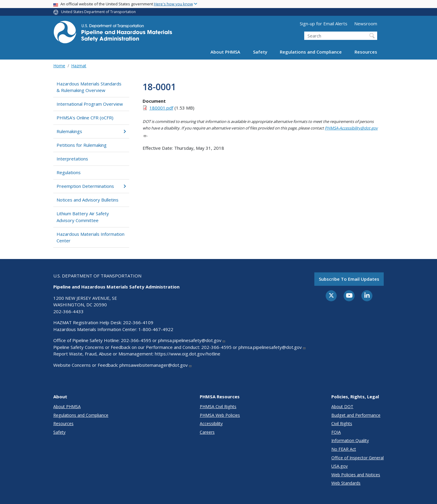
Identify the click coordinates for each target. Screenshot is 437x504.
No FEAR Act (344, 449)
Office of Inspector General (358, 458)
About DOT (342, 407)
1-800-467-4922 (156, 329)
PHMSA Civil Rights (218, 407)
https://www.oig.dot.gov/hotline (188, 354)
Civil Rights (342, 423)
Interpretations (72, 159)
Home (59, 66)
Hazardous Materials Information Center (90, 237)
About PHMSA (225, 52)
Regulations (69, 172)
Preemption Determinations (91, 186)
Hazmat (79, 66)
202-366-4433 (68, 311)
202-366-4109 (138, 322)
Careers (207, 432)
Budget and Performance (356, 415)
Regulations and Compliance (311, 52)
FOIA (336, 432)
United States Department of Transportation (98, 12)
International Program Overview (90, 104)
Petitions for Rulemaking (82, 145)
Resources (366, 52)
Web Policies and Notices (356, 475)
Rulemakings (91, 131)
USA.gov (340, 466)
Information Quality (350, 440)
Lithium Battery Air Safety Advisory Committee (83, 217)
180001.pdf (161, 108)
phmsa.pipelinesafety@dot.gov (192, 340)
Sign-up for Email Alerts (324, 24)
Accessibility (211, 423)
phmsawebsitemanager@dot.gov (156, 365)
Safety (260, 52)
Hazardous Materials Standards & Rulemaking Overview (89, 87)
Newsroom (366, 24)
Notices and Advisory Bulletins (88, 200)
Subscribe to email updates (349, 279)
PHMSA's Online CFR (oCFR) (85, 118)
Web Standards (346, 483)
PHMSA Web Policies (220, 415)
